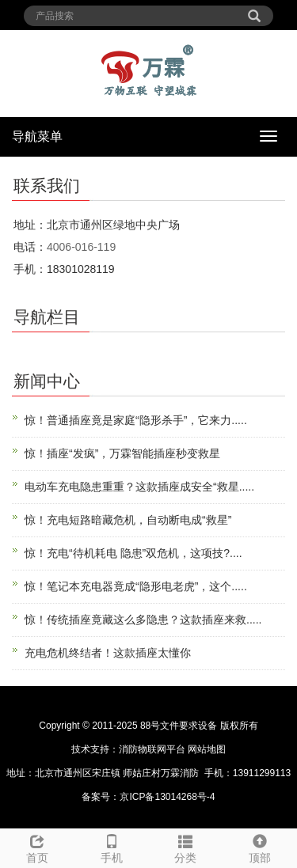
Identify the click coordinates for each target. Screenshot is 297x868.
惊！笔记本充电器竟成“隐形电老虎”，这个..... (136, 586)
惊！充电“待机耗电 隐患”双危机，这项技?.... (133, 553)
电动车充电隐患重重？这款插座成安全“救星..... (139, 487)
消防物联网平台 (152, 749)
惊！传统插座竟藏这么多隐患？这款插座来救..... (143, 620)
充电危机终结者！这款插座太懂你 (108, 653)
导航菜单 (37, 136)
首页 (37, 847)
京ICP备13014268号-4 (167, 797)
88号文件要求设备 (179, 726)
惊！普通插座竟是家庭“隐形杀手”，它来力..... (136, 420)
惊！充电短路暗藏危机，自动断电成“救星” (128, 520)
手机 (112, 847)
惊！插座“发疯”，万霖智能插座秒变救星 (122, 453)
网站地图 (207, 749)
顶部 (260, 847)
